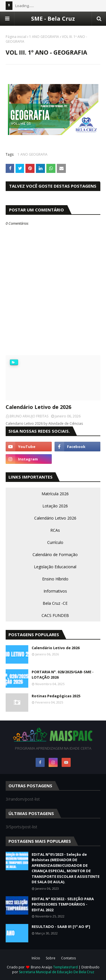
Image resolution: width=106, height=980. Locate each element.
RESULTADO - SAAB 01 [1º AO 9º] (61, 927)
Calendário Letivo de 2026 (38, 407)
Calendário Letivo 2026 (55, 518)
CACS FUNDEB (55, 615)
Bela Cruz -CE (55, 603)
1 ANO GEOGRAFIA (44, 37)
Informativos (55, 591)
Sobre (51, 958)
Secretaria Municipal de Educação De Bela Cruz (57, 972)
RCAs (55, 530)
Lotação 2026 (55, 506)
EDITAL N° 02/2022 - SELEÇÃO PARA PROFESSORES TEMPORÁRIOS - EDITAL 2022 (63, 904)
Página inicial (16, 37)
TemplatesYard (65, 967)
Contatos (68, 958)
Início (36, 958)
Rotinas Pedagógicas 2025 (56, 696)
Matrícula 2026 (55, 494)
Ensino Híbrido (55, 579)
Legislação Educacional (55, 567)
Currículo (55, 542)
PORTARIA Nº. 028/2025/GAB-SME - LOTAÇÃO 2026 (63, 675)
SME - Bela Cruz (53, 19)
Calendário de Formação (55, 555)
